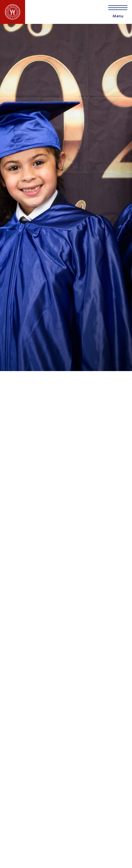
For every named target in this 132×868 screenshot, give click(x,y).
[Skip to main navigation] (116, 12)
